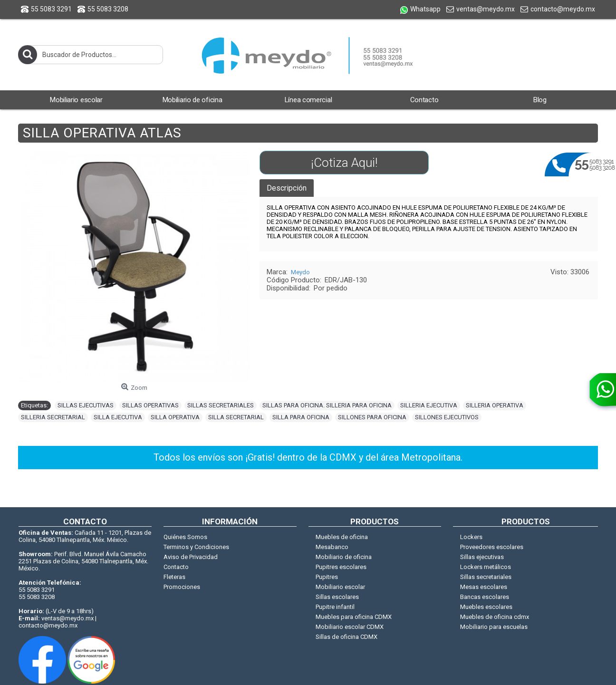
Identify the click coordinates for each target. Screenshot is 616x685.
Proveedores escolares (492, 547)
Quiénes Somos (185, 537)
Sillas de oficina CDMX (346, 637)
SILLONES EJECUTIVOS (447, 417)
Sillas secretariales (486, 577)
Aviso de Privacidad (191, 557)
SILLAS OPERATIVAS (150, 405)
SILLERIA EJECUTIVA (429, 405)
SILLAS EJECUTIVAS (86, 405)
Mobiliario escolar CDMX (350, 627)
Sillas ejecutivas (482, 557)
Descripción (287, 188)
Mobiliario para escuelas (494, 627)
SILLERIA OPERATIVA (495, 405)
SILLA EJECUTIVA (118, 417)
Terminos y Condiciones (196, 547)
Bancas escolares (485, 597)
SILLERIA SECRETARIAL (53, 417)
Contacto (176, 567)
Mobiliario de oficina (344, 557)
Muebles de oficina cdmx (495, 617)
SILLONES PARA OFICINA (372, 417)
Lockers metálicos (486, 567)
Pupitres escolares (341, 567)
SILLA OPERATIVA (175, 417)
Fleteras (174, 577)
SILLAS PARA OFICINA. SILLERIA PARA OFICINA (327, 405)
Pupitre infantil (335, 607)
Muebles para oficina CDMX (354, 617)
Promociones (182, 587)
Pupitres (327, 577)
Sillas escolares (337, 597)
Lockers (471, 537)
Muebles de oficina (342, 537)
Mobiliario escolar (340, 587)
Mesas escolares (484, 587)
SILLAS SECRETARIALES (221, 405)
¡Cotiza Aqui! (344, 163)
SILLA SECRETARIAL (236, 417)
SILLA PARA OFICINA (301, 417)
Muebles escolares (486, 607)
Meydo (300, 272)
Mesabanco (332, 547)
